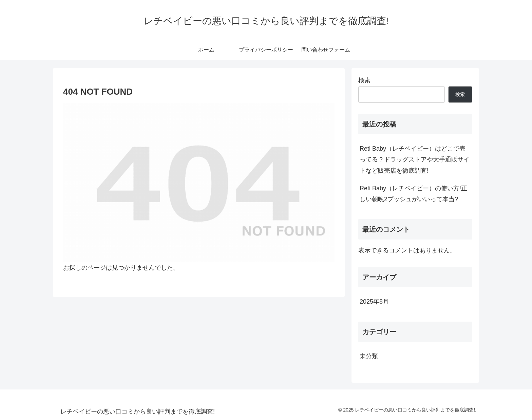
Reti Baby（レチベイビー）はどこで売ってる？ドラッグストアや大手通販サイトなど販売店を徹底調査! (415, 160)
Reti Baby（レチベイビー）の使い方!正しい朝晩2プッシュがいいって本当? (413, 194)
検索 (364, 80)
